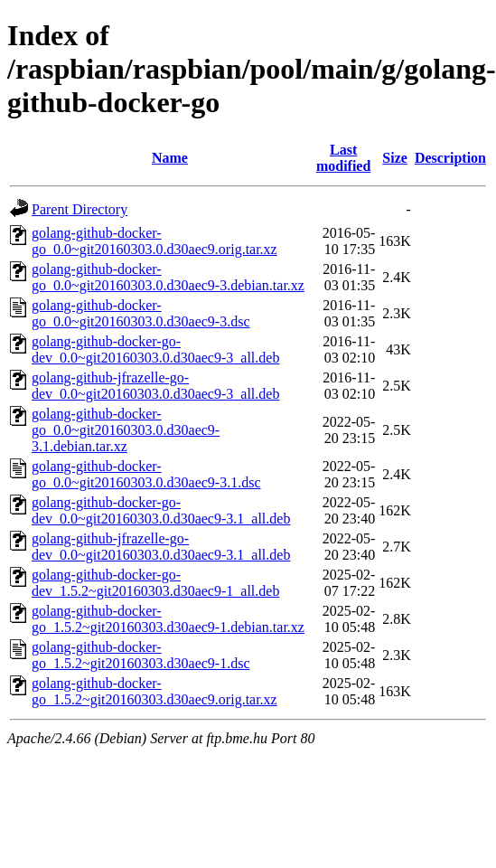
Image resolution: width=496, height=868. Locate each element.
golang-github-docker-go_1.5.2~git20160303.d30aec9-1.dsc (141, 655)
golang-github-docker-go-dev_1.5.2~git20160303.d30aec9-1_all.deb (155, 583)
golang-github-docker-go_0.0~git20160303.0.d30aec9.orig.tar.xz (154, 241)
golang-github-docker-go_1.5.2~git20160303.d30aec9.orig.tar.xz (154, 691)
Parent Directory (80, 209)
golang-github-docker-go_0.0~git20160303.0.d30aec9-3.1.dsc (146, 474)
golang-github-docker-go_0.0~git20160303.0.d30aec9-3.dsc (141, 313)
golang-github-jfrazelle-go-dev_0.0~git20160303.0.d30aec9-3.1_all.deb (161, 547)
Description (450, 158)
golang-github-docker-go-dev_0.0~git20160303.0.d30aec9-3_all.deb (155, 349)
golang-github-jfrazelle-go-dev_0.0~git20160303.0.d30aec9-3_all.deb (155, 386)
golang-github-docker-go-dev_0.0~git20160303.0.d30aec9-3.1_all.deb (161, 510)
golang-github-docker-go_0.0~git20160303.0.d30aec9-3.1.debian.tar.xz (126, 430)
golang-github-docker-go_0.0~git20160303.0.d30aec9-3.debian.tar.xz (168, 277)
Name (170, 158)
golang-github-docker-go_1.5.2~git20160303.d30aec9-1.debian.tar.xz (168, 619)
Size (395, 158)
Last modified (343, 158)
